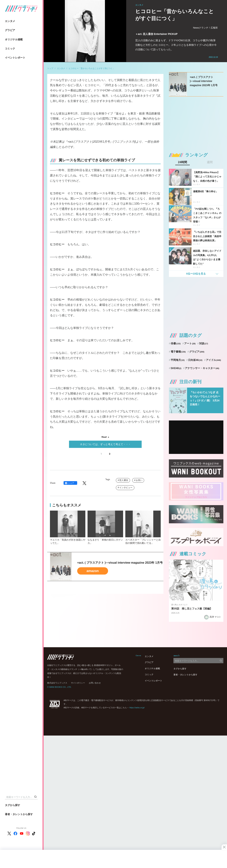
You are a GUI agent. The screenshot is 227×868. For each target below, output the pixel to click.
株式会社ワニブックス (57, 683)
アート (190, 343)
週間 (210, 162)
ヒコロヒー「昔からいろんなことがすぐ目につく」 (92, 68)
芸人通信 (124, 480)
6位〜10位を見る (196, 274)
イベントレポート (15, 58)
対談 (204, 343)
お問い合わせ (95, 683)
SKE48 (176, 368)
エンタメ (10, 21)
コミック (10, 49)
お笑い (139, 480)
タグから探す (13, 805)
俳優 (176, 343)
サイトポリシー (78, 683)
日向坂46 (195, 360)
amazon (93, 571)
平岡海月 (178, 360)
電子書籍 (178, 352)
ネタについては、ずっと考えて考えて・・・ (105, 444)
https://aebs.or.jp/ (137, 708)
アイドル (213, 360)
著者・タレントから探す (19, 814)
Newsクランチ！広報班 (205, 28)
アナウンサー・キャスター (202, 368)
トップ (50, 68)
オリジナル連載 (14, 39)
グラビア (10, 30)
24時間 (183, 162)
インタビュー (126, 488)
